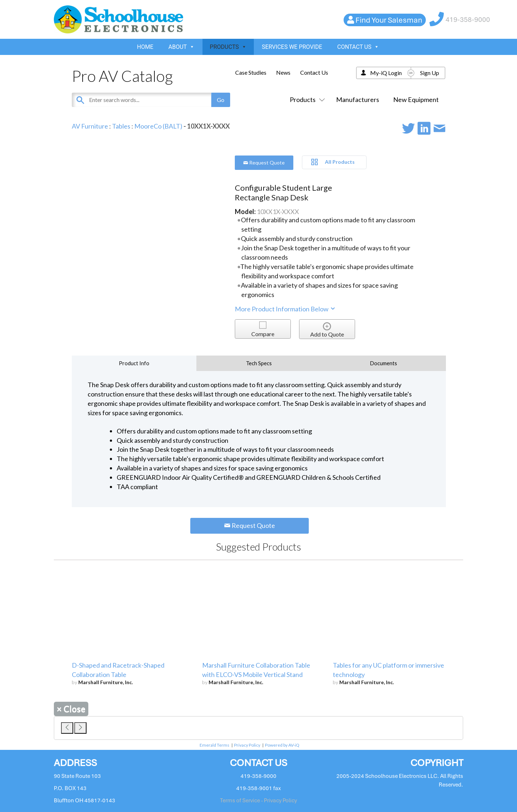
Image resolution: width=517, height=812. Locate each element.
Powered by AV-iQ (282, 745)
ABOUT (181, 47)
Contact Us (314, 72)
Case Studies (251, 72)
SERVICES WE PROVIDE (292, 47)
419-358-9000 (468, 20)
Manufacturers (358, 99)
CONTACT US (358, 47)
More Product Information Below (285, 309)
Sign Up (430, 73)
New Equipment (416, 99)
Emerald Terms (215, 745)
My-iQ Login (386, 73)
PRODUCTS (228, 47)
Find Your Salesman (389, 20)
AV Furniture (90, 126)
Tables (121, 126)
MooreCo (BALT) (158, 126)
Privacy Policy (247, 745)
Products (306, 99)
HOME (145, 47)
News (283, 72)
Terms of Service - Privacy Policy (258, 801)
